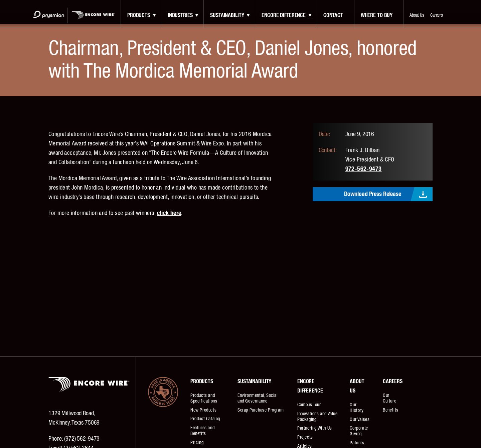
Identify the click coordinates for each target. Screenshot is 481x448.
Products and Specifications (204, 398)
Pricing (197, 443)
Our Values (360, 420)
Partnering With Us (315, 428)
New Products (203, 410)
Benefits (391, 410)
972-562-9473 (364, 169)
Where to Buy (377, 15)
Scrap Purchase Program (261, 410)
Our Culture (389, 398)
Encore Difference (284, 15)
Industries (180, 15)
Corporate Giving (359, 431)
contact (333, 15)
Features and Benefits (202, 431)
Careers (437, 15)
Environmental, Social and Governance (258, 398)
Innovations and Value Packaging (317, 417)
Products (139, 15)
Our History (357, 408)
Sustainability (227, 15)
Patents (357, 443)
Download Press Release (373, 194)
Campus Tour (309, 405)
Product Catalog (205, 419)
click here (169, 213)
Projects (305, 437)
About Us (417, 15)
